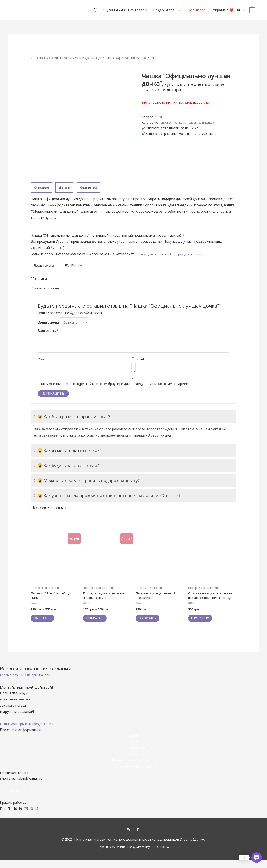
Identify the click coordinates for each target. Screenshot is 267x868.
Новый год (197, 10)
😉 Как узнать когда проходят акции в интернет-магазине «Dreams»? (107, 497)
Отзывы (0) (91, 188)
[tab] (42, 188)
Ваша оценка (49, 323)
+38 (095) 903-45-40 (15, 798)
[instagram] (132, 837)
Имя (41, 360)
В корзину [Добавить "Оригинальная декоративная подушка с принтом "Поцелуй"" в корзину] (203, 625)
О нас (133, 749)
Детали (66, 188)
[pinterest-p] (139, 837)
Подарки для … (165, 10)
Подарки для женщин (205, 122)
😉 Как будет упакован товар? (66, 467)
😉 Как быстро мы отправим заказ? (72, 418)
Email (140, 360)
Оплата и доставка (134, 762)
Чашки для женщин (92, 58)
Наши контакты (133, 755)
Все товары (138, 10)
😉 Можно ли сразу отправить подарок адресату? (87, 482)
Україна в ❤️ (223, 10)
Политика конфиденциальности (133, 774)
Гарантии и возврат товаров (133, 768)
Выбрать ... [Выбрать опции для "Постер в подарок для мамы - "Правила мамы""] (98, 621)
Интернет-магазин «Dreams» (53, 58)
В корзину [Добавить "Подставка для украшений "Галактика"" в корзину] (150, 621)
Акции (133, 743)
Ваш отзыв (48, 332)
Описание (42, 188)
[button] (28, 682)
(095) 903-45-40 (113, 10)
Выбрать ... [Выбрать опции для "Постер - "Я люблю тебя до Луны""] (45, 621)
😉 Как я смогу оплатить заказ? (67, 452)
